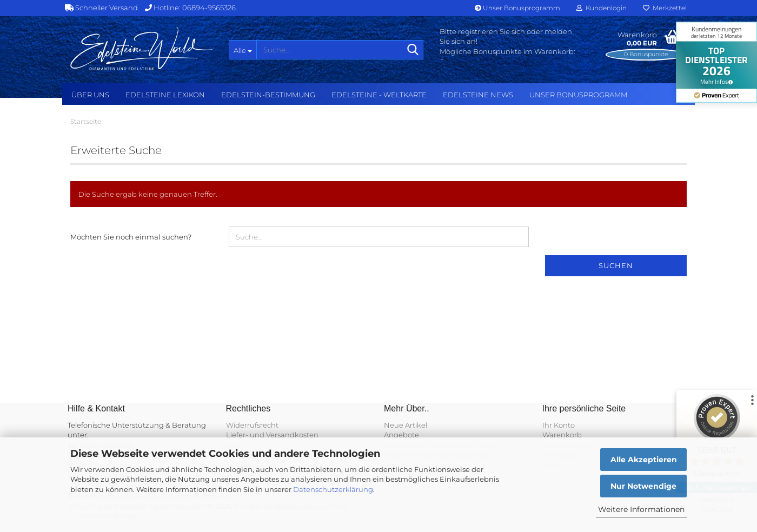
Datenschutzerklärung (333, 489)
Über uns (90, 95)
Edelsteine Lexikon (165, 95)
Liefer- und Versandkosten (272, 435)
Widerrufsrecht (252, 425)
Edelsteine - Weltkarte (379, 95)
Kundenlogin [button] (602, 8)
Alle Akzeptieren (644, 460)
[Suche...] (243, 50)
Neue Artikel (406, 425)
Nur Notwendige (643, 486)
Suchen (616, 265)
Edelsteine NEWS (478, 95)
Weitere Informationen (641, 509)
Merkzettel (665, 8)
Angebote (401, 435)
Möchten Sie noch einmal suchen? (131, 237)
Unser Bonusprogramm (517, 8)
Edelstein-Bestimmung (268, 95)
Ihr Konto (559, 425)
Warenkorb (562, 435)
